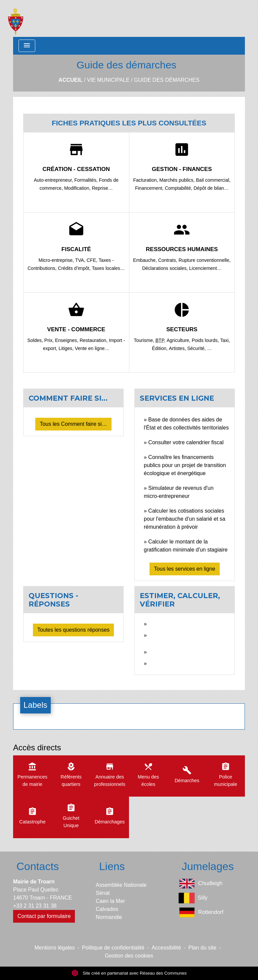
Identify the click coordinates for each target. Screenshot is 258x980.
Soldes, (36, 340)
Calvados (107, 909)
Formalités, (87, 180)
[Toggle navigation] (27, 46)
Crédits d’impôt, (75, 268)
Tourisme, (145, 340)
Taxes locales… (108, 268)
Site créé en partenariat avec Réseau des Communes (129, 973)
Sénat (103, 893)
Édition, (160, 348)
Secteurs (182, 329)
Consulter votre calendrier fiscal (186, 442)
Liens (112, 866)
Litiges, (67, 348)
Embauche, (146, 260)
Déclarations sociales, (166, 268)
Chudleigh (200, 884)
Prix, (50, 340)
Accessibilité (166, 948)
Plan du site (203, 948)
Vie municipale (108, 80)
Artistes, (178, 348)
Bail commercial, (213, 180)
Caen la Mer (110, 901)
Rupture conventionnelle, (205, 260)
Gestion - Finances (182, 169)
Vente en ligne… (92, 348)
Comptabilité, (179, 188)
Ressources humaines (182, 249)
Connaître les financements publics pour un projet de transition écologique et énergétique (185, 465)
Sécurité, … (199, 348)
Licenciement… (205, 268)
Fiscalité (76, 249)
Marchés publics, (178, 180)
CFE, (93, 260)
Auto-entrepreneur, (54, 180)
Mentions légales (55, 948)
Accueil (70, 80)
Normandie (109, 917)
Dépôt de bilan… (211, 188)
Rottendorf (201, 912)
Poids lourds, (206, 340)
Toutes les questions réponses (73, 630)
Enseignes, (67, 340)
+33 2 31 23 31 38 (35, 906)
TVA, (81, 260)
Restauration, (94, 340)
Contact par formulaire (44, 916)
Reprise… (102, 188)
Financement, (150, 188)
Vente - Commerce (76, 329)
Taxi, (225, 340)
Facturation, (146, 180)
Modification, (78, 188)
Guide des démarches (167, 80)
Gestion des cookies (129, 956)
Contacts (38, 866)
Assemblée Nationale (121, 885)
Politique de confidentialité (113, 948)
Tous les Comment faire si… (73, 424)
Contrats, (168, 260)
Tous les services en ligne (184, 569)
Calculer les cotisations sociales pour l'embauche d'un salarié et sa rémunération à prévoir (185, 519)
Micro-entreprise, (57, 260)
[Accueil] (16, 18)
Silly (193, 898)
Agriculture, (179, 340)
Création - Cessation (76, 169)
